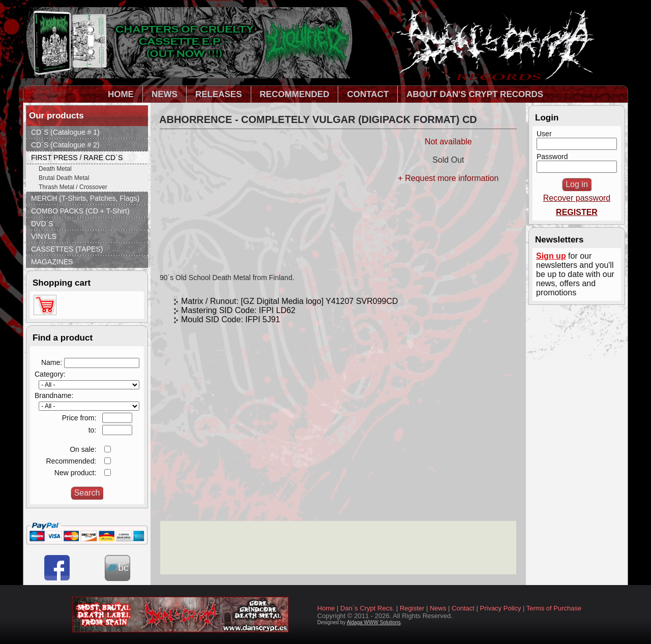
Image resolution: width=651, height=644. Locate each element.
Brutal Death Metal (64, 178)
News (438, 608)
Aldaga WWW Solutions (374, 622)
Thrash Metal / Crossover (73, 187)
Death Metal (55, 169)
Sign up (551, 256)
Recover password (577, 198)
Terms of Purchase (554, 608)
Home (326, 608)
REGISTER (577, 212)
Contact (463, 608)
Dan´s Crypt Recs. (367, 608)
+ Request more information (448, 178)
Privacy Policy (501, 608)
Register (412, 608)
